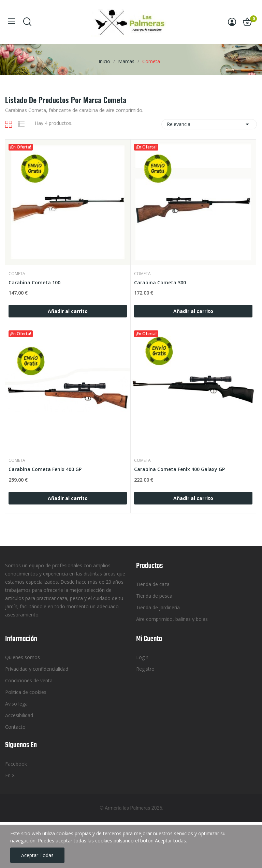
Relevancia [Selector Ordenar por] (209, 124)
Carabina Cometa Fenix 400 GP (45, 469)
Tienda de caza (153, 584)
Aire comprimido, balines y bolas (172, 619)
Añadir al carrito (68, 311)
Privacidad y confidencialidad (37, 669)
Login (142, 657)
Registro (145, 669)
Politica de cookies (26, 692)
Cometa (17, 274)
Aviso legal (17, 704)
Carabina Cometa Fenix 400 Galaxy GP (179, 469)
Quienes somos (23, 657)
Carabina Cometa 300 (160, 282)
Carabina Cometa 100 (34, 282)
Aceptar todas (37, 855)
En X (10, 775)
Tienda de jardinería (158, 607)
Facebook (16, 764)
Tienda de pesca (154, 596)
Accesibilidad (19, 715)
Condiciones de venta (29, 680)
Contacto (15, 727)
